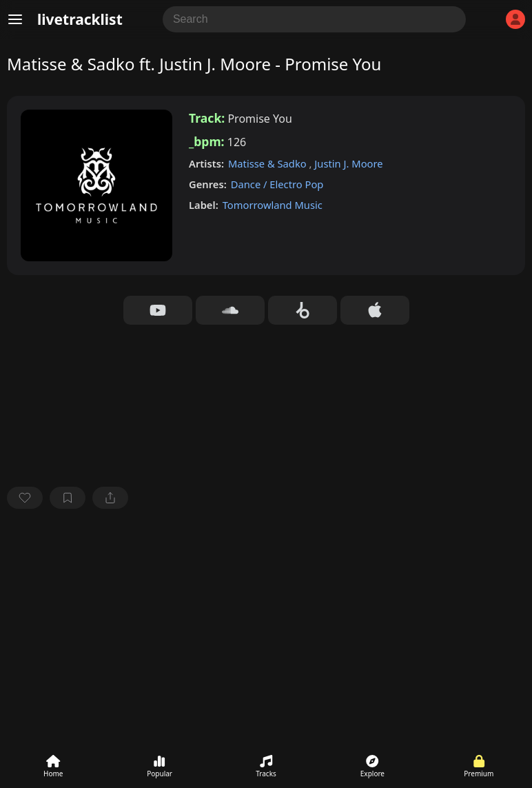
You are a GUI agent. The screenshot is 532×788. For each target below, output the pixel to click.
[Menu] (15, 19)
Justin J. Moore (348, 163)
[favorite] (25, 498)
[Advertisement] (266, 623)
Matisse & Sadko (269, 163)
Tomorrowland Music (273, 205)
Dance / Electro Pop (277, 184)
